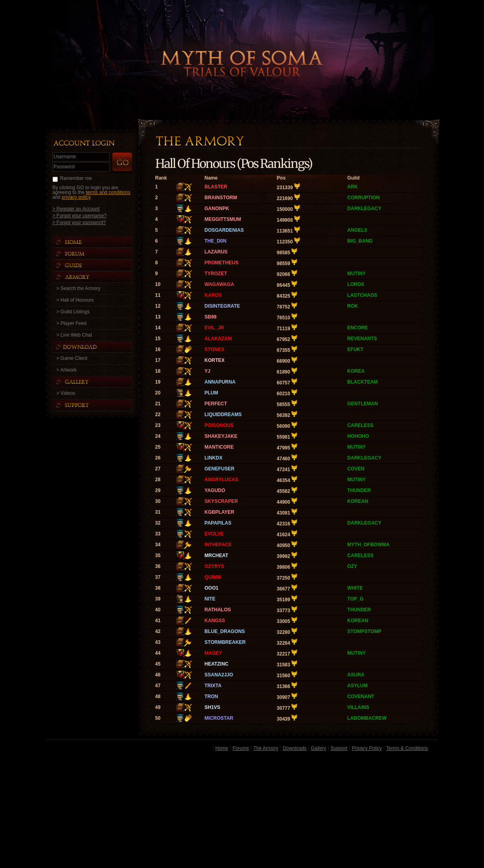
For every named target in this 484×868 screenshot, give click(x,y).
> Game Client (72, 358)
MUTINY (356, 274)
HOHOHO (358, 436)
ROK (353, 306)
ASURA (356, 675)
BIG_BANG (360, 241)
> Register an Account (76, 209)
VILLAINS (358, 707)
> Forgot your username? (80, 215)
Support (339, 748)
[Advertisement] (242, 811)
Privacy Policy (367, 748)
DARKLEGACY (364, 208)
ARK (352, 187)
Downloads (294, 748)
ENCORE (357, 328)
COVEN (356, 469)
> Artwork (67, 370)
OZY (352, 566)
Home (222, 748)
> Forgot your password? (79, 222)
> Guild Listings (73, 312)
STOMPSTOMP (364, 631)
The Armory (266, 748)
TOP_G (355, 599)
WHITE (355, 588)
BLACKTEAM (362, 382)
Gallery (319, 748)
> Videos (66, 393)
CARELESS (360, 425)
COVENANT (361, 696)
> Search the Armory (79, 288)
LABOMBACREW (367, 718)
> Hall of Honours (75, 300)
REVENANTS (362, 339)
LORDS (356, 284)
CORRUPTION (363, 198)
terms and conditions (108, 192)
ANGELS (357, 230)
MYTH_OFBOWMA (368, 545)
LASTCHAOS (362, 295)
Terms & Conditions (407, 748)
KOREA (356, 371)
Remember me (76, 178)
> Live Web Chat (74, 335)
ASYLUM (357, 686)
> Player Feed (72, 323)
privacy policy (76, 197)
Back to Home (242, 50)
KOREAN (358, 501)
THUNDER (359, 490)
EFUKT (355, 349)
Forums (241, 748)
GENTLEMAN (362, 404)
